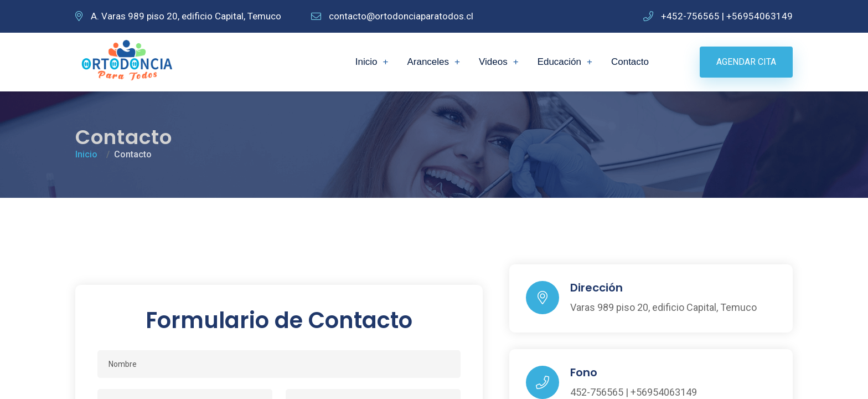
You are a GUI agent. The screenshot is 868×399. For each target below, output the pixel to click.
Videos (493, 62)
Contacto (630, 62)
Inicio (366, 62)
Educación (559, 62)
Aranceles (428, 62)
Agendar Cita (746, 62)
